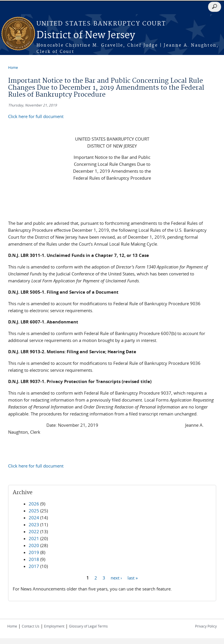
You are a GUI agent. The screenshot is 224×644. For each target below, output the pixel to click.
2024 (34, 518)
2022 (34, 531)
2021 (34, 538)
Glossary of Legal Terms (88, 626)
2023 (34, 525)
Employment (54, 626)
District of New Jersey (86, 35)
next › (116, 577)
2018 (34, 559)
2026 (34, 504)
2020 (34, 545)
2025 (34, 511)
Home (13, 67)
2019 (34, 552)
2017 (34, 566)
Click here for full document (36, 116)
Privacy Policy (206, 626)
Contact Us (31, 626)
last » (133, 577)
